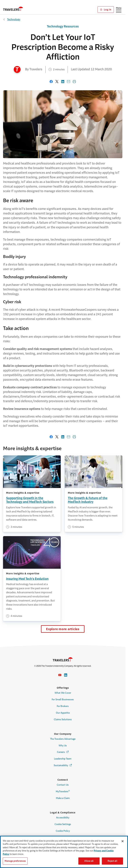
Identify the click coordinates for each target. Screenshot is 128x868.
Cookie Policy (63, 831)
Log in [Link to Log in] (106, 10)
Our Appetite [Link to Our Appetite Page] (63, 713)
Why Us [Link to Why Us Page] (63, 746)
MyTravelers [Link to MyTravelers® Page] (63, 791)
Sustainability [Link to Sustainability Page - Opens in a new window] (63, 765)
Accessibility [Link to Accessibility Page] (63, 818)
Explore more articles (63, 629)
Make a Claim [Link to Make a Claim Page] (63, 798)
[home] (13, 9)
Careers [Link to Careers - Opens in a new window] (63, 752)
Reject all (112, 861)
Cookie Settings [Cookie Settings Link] (63, 824)
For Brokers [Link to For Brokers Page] (63, 706)
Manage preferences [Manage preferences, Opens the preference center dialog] (15, 861)
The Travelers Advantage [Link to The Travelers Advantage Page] (63, 739)
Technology (14, 19)
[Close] (123, 841)
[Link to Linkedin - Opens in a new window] (66, 675)
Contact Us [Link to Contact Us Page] (63, 785)
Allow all (89, 861)
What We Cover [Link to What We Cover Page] (63, 693)
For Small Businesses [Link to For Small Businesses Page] (63, 700)
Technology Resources (63, 26)
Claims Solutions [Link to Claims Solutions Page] (63, 719)
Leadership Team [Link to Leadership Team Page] (63, 759)
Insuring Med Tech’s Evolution (27, 579)
